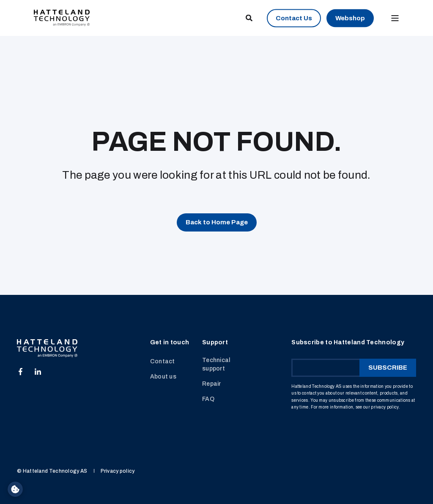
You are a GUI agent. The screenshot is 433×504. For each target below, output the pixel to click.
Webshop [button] (350, 18)
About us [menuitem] (163, 377)
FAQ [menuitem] (208, 399)
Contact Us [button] (294, 18)
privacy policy (385, 407)
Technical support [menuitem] (216, 364)
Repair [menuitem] (212, 384)
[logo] (47, 348)
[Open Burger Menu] (395, 18)
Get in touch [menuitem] (170, 343)
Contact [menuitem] (163, 361)
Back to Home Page (217, 222)
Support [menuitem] (215, 343)
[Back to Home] (62, 18)
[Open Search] (250, 18)
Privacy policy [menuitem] (118, 471)
